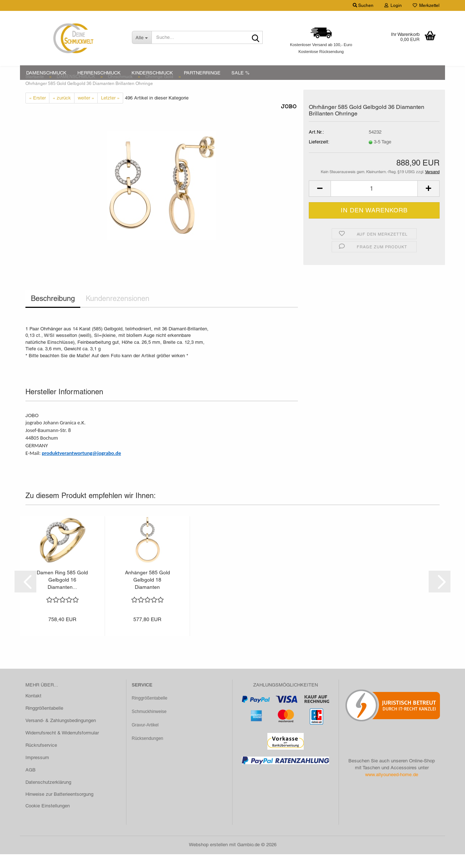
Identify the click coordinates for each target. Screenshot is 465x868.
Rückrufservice (41, 759)
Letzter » (110, 111)
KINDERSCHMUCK (152, 73)
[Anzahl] (374, 202)
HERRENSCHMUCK (99, 73)
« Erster (37, 111)
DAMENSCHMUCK (46, 73)
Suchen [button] (363, 5)
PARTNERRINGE (202, 73)
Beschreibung (53, 312)
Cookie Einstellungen (48, 820)
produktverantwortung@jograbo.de (81, 466)
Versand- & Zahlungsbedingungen (61, 734)
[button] (320, 202)
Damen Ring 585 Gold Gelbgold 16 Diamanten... (62, 594)
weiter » (86, 111)
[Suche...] (142, 37)
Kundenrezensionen (118, 312)
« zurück (62, 111)
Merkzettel (426, 5)
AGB (31, 783)
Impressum (37, 771)
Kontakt (33, 710)
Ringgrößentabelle (44, 722)
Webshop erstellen (208, 858)
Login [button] (393, 5)
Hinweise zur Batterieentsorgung (59, 808)
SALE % (240, 73)
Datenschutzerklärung (48, 796)
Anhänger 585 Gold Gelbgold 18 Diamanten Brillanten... (147, 594)
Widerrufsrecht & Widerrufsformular (62, 746)
